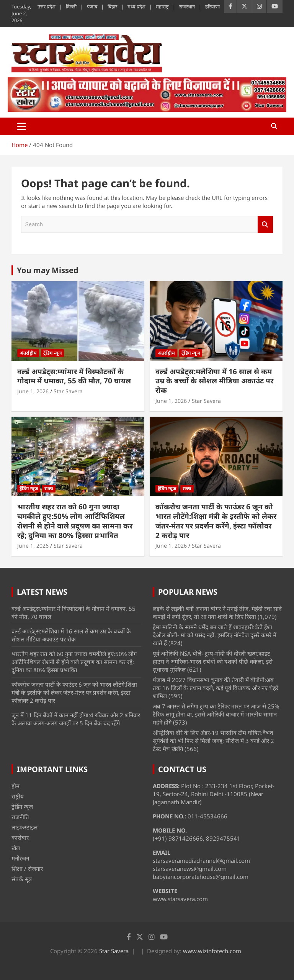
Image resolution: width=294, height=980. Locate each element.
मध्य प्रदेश (136, 7)
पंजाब (92, 7)
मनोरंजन (20, 858)
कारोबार (20, 838)
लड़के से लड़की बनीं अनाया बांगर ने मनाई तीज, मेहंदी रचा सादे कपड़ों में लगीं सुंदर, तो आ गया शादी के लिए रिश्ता (217, 613)
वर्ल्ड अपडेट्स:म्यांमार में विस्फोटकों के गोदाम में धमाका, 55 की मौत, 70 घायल (74, 376)
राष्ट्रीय (18, 796)
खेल (16, 848)
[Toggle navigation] (22, 126)
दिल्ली (71, 7)
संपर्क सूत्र (22, 879)
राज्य (49, 488)
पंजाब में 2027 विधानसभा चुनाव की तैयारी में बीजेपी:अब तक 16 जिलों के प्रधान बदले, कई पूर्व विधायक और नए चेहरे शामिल (216, 688)
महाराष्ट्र (162, 7)
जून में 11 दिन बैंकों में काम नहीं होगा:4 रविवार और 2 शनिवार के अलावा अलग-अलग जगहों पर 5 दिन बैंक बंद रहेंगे (76, 719)
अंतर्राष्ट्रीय (28, 353)
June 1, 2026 (33, 391)
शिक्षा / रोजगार (27, 869)
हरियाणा (212, 7)
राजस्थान (187, 7)
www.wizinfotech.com (212, 951)
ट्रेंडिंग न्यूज (52, 353)
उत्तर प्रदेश (47, 7)
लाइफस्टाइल (24, 827)
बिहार (112, 7)
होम (16, 786)
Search (265, 225)
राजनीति (20, 817)
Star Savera (68, 391)
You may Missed (48, 270)
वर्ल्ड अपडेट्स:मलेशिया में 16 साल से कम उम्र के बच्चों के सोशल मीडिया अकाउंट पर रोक (214, 381)
